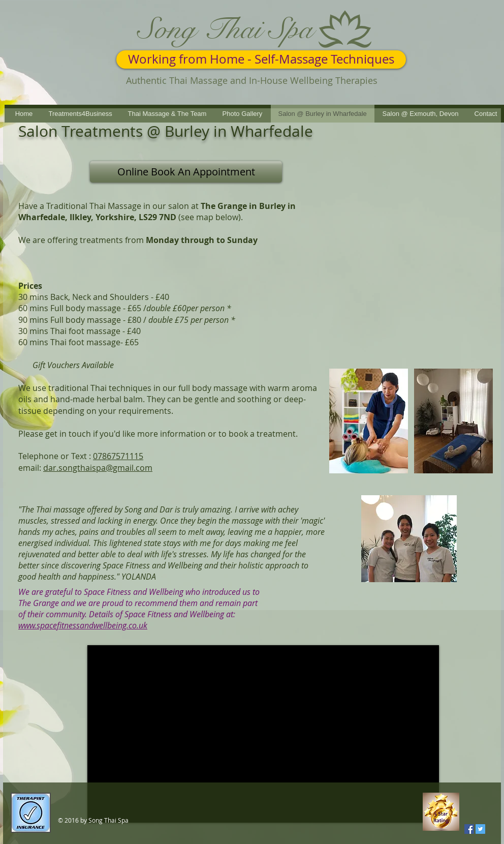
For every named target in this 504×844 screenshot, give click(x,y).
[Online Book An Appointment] (186, 172)
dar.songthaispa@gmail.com (98, 468)
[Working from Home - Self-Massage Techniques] (261, 59)
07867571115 (118, 456)
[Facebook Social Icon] (469, 829)
